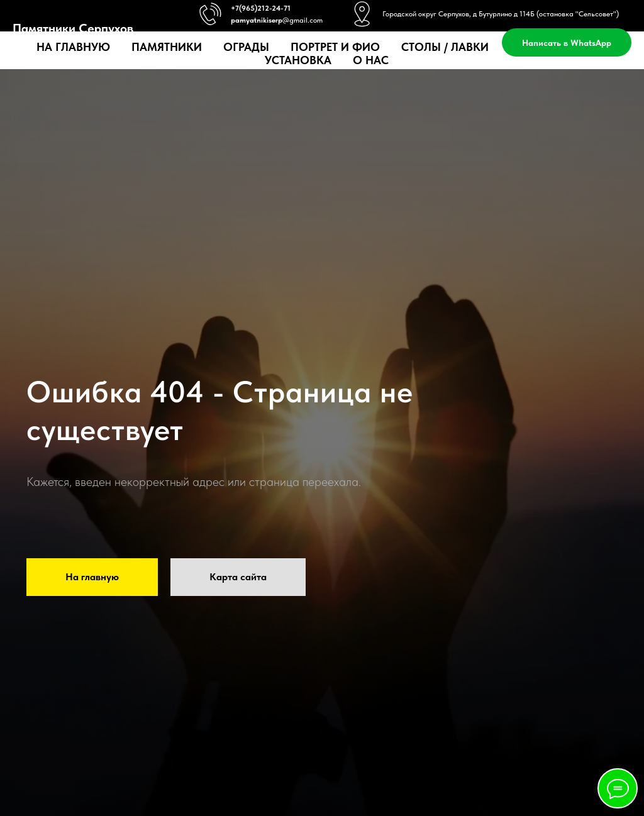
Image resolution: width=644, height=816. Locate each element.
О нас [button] (371, 60)
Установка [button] (298, 60)
